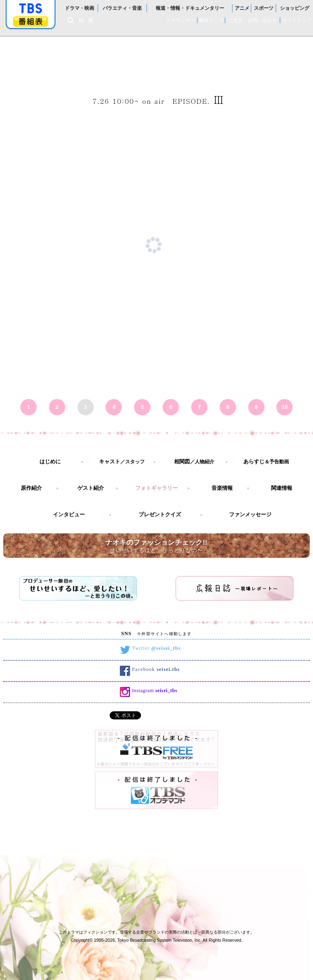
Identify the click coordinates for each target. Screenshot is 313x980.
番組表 (31, 21)
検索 (88, 21)
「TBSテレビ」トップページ (31, 9)
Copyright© (82, 940)
